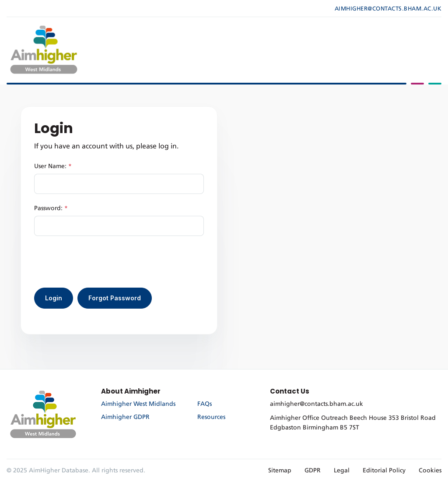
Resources (211, 417)
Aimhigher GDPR (125, 417)
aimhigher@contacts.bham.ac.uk (388, 9)
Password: (51, 208)
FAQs (205, 404)
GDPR (313, 471)
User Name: (53, 166)
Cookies (430, 471)
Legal (342, 471)
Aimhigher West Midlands (138, 404)
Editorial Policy (384, 471)
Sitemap (280, 471)
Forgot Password (115, 298)
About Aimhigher (131, 391)
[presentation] (101, 262)
